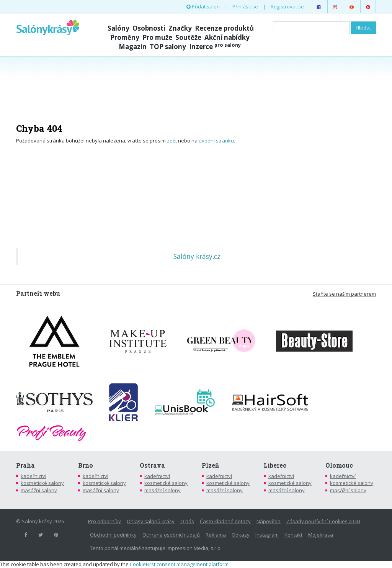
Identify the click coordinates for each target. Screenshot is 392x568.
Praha (25, 465)
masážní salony (39, 490)
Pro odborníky (105, 521)
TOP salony (168, 47)
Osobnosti (149, 28)
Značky (180, 28)
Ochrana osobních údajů (171, 535)
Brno (86, 465)
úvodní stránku (216, 141)
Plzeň (210, 465)
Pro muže (157, 37)
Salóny (118, 28)
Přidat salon (203, 7)
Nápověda (269, 521)
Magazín (133, 47)
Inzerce (215, 47)
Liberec (275, 465)
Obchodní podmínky (113, 535)
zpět (172, 141)
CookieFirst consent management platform (179, 564)
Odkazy (241, 535)
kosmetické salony (42, 483)
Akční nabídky (227, 37)
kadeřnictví (33, 476)
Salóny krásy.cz (197, 256)
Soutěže (188, 37)
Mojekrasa (321, 535)
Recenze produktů (224, 28)
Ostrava (152, 465)
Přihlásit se (245, 7)
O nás (187, 521)
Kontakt (293, 535)
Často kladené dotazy (225, 521)
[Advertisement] (196, 85)
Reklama (216, 535)
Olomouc (339, 465)
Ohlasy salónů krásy (151, 521)
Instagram (267, 535)
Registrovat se (287, 7)
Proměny (125, 37)
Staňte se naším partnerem (344, 294)
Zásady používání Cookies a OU (323, 521)
